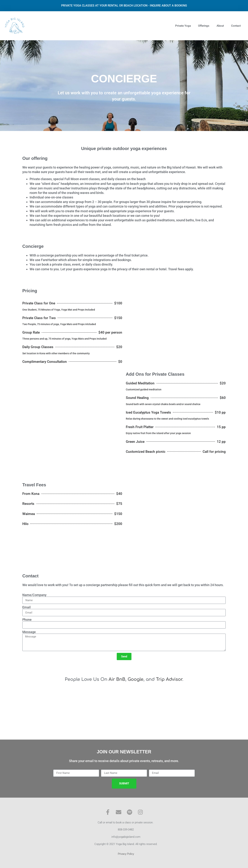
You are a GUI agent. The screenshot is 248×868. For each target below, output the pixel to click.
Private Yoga (183, 26)
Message (29, 632)
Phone (27, 620)
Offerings (204, 26)
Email (27, 607)
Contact (236, 26)
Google (136, 679)
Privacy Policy (126, 854)
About (220, 26)
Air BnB (117, 679)
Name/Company (34, 595)
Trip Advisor (169, 679)
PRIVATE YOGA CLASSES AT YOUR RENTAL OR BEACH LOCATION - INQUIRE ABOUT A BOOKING (124, 6)
